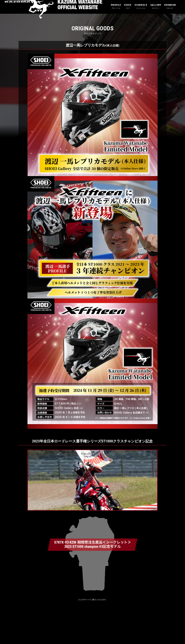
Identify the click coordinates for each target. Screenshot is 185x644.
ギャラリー (138, 6)
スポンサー (152, 6)
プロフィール (98, 6)
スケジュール (123, 6)
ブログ (110, 6)
